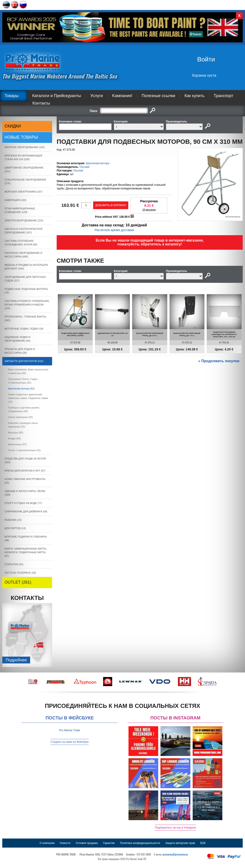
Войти (206, 59)
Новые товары (21, 137)
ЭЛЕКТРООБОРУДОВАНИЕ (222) (24, 220)
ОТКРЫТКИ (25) (14, 564)
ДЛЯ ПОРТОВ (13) (15, 528)
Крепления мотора (98, 163)
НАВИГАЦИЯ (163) (15, 200)
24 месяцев (149, 210)
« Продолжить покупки (219, 361)
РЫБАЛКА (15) (13, 520)
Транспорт (224, 96)
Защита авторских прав (180, 843)
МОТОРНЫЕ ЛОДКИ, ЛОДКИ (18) (24, 329)
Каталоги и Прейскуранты (57, 96)
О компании (47, 843)
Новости (65, 843)
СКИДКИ (13, 126)
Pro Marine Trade (70, 730)
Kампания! (122, 96)
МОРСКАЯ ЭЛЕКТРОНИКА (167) (23, 192)
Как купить (194, 96)
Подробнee (16, 660)
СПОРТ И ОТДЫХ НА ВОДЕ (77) (23, 503)
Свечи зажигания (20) (20, 417)
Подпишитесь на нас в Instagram (175, 828)
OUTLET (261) (18, 582)
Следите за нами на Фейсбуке (70, 742)
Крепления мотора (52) (21, 389)
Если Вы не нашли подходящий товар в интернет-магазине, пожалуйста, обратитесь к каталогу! (150, 242)
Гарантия (109, 843)
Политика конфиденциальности (140, 843)
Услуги (97, 96)
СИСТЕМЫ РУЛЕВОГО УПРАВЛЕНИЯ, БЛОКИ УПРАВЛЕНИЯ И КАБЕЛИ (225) (27, 305)
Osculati (84, 167)
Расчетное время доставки (114, 230)
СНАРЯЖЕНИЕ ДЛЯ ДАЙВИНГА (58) (26, 511)
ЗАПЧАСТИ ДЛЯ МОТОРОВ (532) (24, 361)
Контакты (41, 103)
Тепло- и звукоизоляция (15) (24, 450)
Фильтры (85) (16, 433)
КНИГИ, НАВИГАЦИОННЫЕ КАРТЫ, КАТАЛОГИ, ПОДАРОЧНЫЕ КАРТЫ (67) (26, 552)
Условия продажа (87, 843)
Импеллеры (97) (17, 444)
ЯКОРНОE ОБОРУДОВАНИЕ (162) (25, 147)
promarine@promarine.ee (175, 854)
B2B (203, 843)
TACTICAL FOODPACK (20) (20, 573)
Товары (12, 96)
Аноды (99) (14, 438)
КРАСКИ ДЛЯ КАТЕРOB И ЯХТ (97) (25, 471)
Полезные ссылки (158, 96)
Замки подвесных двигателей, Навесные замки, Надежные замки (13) (28, 398)
